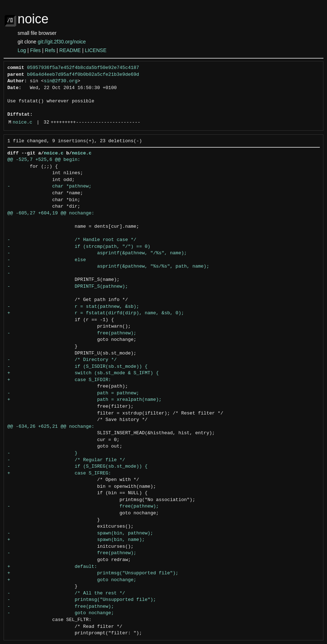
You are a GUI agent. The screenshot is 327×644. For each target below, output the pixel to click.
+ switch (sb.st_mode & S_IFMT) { (83, 373)
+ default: (52, 567)
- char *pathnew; (50, 186)
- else (47, 260)
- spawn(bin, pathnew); (80, 533)
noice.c (22, 122)
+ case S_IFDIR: (59, 380)
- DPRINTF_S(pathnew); (68, 287)
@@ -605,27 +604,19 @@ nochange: (51, 213)
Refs (50, 50)
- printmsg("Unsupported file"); (82, 600)
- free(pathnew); (72, 333)
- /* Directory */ (62, 360)
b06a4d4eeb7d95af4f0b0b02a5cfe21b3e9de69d (83, 75)
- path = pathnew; (73, 393)
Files (36, 50)
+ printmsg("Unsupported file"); (93, 573)
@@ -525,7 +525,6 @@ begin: (44, 160)
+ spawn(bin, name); (76, 540)
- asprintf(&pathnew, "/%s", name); (97, 253)
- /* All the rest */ (66, 593)
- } (43, 453)
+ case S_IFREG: (59, 473)
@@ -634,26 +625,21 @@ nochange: (51, 427)
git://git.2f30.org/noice (62, 42)
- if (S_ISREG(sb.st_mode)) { (78, 467)
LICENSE (96, 50)
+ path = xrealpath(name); (85, 400)
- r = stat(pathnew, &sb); (73, 307)
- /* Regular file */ (66, 460)
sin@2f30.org (61, 81)
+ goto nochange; (72, 580)
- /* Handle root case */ (72, 240)
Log (22, 50)
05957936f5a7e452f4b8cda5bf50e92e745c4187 (83, 68)
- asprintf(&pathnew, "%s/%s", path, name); (109, 267)
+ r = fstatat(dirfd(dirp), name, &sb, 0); (96, 313)
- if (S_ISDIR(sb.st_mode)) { (78, 367)
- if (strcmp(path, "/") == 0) (79, 247)
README (70, 50)
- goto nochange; (61, 613)
